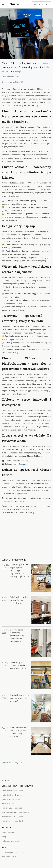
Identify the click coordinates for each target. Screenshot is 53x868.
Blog (4, 837)
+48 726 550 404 (41, 4)
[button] (5, 4)
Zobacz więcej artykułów (12, 763)
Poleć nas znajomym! (11, 841)
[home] (14, 4)
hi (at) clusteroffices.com (12, 852)
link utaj (24, 461)
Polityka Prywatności (11, 832)
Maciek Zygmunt (20, 464)
